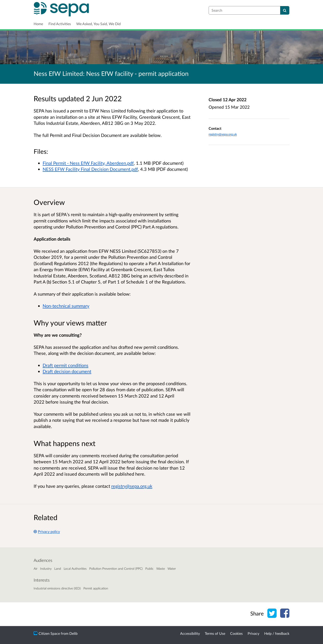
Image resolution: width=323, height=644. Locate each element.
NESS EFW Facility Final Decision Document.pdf (90, 169)
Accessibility (190, 633)
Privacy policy (47, 531)
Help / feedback (277, 633)
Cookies (236, 633)
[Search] (285, 10)
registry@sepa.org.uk (223, 134)
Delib (73, 633)
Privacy (253, 633)
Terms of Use (215, 633)
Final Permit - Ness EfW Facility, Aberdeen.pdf (88, 163)
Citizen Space (49, 633)
